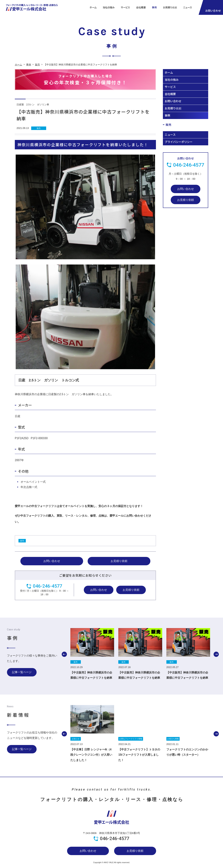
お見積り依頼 (170, 7)
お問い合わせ (52, 561)
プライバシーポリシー (179, 142)
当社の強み (109, 7)
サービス (170, 87)
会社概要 (141, 7)
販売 (37, 65)
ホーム (93, 7)
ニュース (188, 7)
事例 (154, 7)
